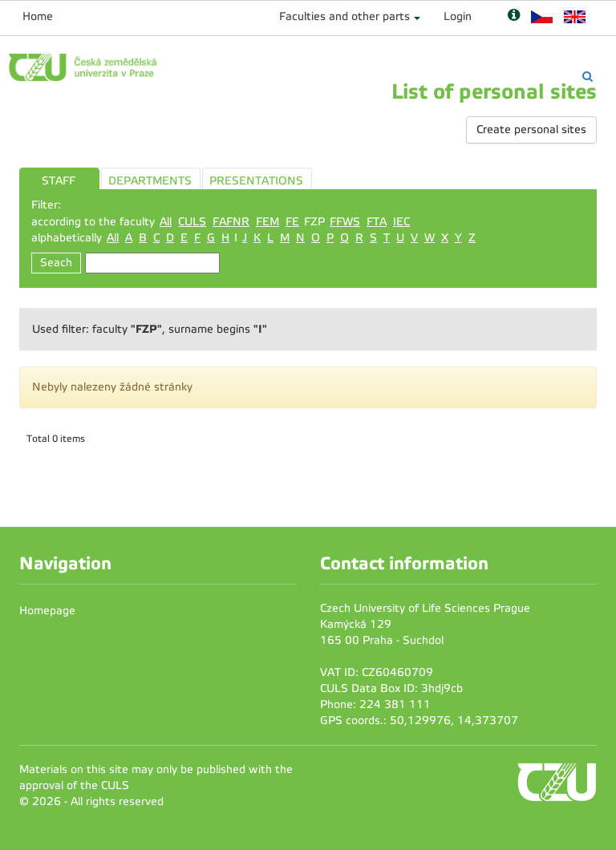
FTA (377, 222)
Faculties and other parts (344, 16)
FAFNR (231, 222)
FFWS (345, 222)
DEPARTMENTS (150, 181)
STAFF (59, 181)
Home (38, 16)
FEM (267, 222)
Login (458, 16)
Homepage (47, 611)
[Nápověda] (514, 16)
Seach (56, 263)
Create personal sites (531, 130)
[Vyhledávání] (588, 77)
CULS (192, 222)
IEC (401, 222)
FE (292, 222)
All (166, 222)
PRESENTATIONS (256, 181)
